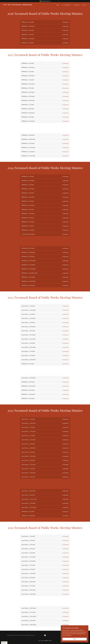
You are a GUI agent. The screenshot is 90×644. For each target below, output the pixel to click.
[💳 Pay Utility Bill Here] (45, 1)
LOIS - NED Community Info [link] (45, 641)
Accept (75, 641)
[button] (66, 5)
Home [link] (58, 5)
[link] (24, 5)
